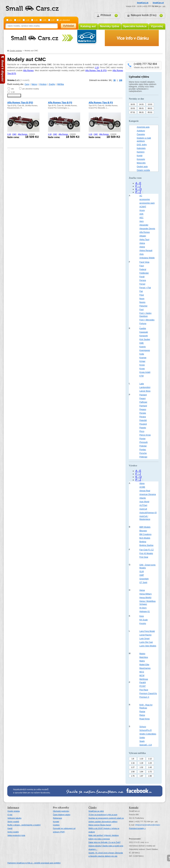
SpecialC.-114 (146, 745)
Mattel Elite (144, 665)
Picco (142, 431)
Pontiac (143, 450)
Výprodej (157, 26)
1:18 (27, 20)
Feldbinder (144, 273)
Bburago (143, 531)
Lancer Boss (145, 391)
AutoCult (143, 509)
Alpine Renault (146, 251)
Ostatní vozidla (143, 170)
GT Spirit (143, 582)
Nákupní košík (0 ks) (144, 15)
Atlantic (143, 498)
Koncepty (141, 159)
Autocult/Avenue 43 (148, 513)
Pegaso (143, 409)
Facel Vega (144, 262)
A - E (138, 183)
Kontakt (56, 822)
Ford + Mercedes (147, 320)
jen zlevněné (65, 20)
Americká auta (143, 127)
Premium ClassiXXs (148, 693)
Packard (143, 395)
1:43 (44, 20)
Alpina (142, 243)
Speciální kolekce (135, 26)
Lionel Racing (145, 635)
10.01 (133, 108)
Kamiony (141, 152)
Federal (143, 269)
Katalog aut (88, 26)
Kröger (142, 361)
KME (142, 343)
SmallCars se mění (96, 811)
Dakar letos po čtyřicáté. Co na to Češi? (105, 842)
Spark (142, 741)
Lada (142, 384)
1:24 (36, 20)
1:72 (150, 772)
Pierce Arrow (145, 435)
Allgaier (143, 236)
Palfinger (143, 402)
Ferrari (142, 284)
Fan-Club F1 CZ (147, 550)
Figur (142, 295)
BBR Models (145, 527)
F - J (138, 186)
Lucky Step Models (148, 646)
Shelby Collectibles (148, 734)
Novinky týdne (109, 26)
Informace (13, 808)
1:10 (141, 759)
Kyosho (143, 623)
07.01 (133, 112)
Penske (143, 413)
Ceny (27, 84)
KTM (141, 376)
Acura (142, 210)
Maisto (142, 654)
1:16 (133, 763)
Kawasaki (144, 332)
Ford (141, 310)
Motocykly (141, 163)
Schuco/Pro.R (146, 730)
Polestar (143, 446)
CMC (14, 134)
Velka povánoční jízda (16, 835)
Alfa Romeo (28, 71)
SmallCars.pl (158, 3)
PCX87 (143, 686)
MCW (142, 676)
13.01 (150, 104)
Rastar (142, 712)
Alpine (142, 247)
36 (115, 80)
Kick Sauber (145, 339)
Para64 (143, 683)
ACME (142, 487)
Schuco (143, 727)
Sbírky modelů (13, 822)
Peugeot (143, 424)
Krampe (143, 358)
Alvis (141, 254)
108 (121, 80)
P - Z (138, 192)
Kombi (140, 156)
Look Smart (144, 639)
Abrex (142, 483)
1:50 (133, 772)
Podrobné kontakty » (137, 828)
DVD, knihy (142, 145)
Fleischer (143, 306)
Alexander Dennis (147, 229)
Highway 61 (145, 612)
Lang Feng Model (147, 631)
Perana (143, 417)
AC (141, 196)
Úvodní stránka (16, 51)
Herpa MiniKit (145, 598)
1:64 (141, 772)
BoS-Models (145, 538)
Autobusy (141, 131)
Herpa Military (146, 594)
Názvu (34, 84)
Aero (141, 221)
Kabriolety (141, 148)
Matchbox (144, 657)
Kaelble (143, 328)
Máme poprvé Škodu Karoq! (100, 825)
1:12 (19, 20)
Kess (142, 616)
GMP (142, 575)
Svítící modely (13, 832)
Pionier (142, 439)
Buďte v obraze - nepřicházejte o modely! (24, 825)
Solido (142, 738)
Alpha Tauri (144, 240)
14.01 (141, 104)
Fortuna (143, 324)
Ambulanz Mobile (147, 258)
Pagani (142, 398)
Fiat (141, 291)
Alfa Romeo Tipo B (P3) (96, 71)
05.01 (150, 112)
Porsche (143, 453)
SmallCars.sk (143, 3)
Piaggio (143, 428)
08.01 (150, 108)
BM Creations (145, 534)
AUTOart (143, 505)
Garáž (10, 828)
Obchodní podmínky (61, 811)
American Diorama (148, 494)
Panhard (143, 406)
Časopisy (141, 134)
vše (11, 20)
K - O (138, 189)
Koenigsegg (145, 350)
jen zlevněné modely (31, 89)
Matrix (142, 661)
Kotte (142, 354)
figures (142, 302)
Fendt (142, 277)
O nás (10, 815)
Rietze (142, 715)
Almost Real (145, 491)
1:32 (141, 767)
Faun (142, 266)
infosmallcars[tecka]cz (148, 825)
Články (93, 808)
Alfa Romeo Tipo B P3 (60, 103)
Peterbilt (143, 420)
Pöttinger (143, 457)
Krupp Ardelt (145, 372)
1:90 (150, 776)
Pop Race (144, 690)
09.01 (141, 108)
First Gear (144, 557)
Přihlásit (106, 15)
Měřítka (61, 84)
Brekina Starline (146, 545)
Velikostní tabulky (14, 818)
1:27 (133, 767)
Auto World (144, 502)
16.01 (133, 104)
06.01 (141, 112)
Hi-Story (143, 608)
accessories (145, 199)
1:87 (53, 20)
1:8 (133, 759)
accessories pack (147, 203)
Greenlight (144, 579)
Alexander (144, 225)
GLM (142, 572)
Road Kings (145, 719)
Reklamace (57, 818)
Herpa (142, 590)
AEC (141, 218)
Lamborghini (145, 387)
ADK (141, 214)
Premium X (144, 697)
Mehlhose (144, 679)
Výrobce (43, 84)
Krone (142, 365)
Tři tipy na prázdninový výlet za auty (103, 815)
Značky (52, 84)
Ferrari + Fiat (145, 288)
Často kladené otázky (62, 815)
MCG (142, 672)
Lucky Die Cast (146, 642)
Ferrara (143, 280)
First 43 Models (146, 553)
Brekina (143, 542)
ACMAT (143, 207)
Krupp (142, 369)
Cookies (56, 825)
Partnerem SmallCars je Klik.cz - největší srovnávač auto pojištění (34, 863)
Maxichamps (145, 668)
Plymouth (144, 442)
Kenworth (144, 336)
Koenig (142, 347)
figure (142, 299)
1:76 (133, 776)
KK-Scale (144, 620)
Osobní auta (142, 167)
